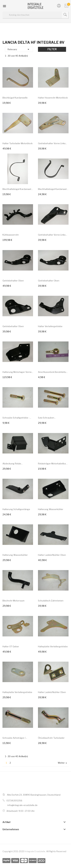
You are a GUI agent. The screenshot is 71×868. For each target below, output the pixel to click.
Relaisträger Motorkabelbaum (53, 464)
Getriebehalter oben (13, 281)
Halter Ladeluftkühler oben (52, 555)
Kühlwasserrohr (11, 235)
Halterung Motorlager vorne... (18, 372)
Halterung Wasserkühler (51, 509)
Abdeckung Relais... (13, 464)
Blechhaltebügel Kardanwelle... (18, 189)
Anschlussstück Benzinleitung (53, 372)
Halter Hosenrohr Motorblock (53, 98)
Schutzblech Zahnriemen (51, 601)
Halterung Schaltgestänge (16, 509)
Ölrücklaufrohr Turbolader (51, 738)
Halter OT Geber (11, 646)
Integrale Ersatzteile (35, 851)
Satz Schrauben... (47, 418)
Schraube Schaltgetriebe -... (17, 418)
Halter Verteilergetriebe (50, 326)
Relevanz (19, 49)
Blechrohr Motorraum (13, 601)
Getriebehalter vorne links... (53, 143)
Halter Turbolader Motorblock (18, 143)
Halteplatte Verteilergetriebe (53, 646)
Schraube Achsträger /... (15, 738)
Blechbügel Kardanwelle (15, 98)
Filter (52, 49)
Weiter (63, 763)
